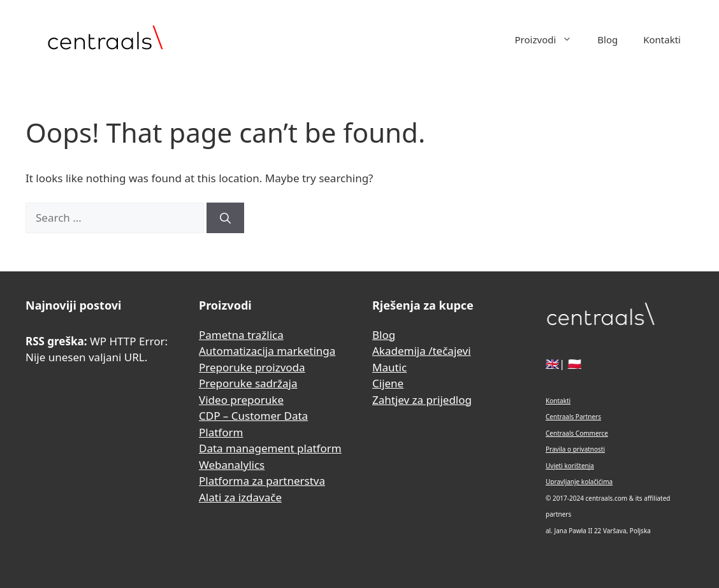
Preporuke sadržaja (248, 383)
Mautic (389, 367)
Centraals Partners (573, 417)
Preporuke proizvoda (252, 367)
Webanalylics (232, 465)
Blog (607, 39)
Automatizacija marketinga (267, 351)
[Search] (225, 218)
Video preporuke (241, 400)
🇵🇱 (575, 363)
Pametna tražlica (241, 335)
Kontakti (662, 39)
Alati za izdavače (240, 497)
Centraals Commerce (577, 433)
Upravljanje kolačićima (579, 482)
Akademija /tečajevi (422, 351)
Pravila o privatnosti (575, 449)
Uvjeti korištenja (570, 466)
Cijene (388, 383)
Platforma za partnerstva (262, 481)
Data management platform (270, 448)
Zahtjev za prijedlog (422, 400)
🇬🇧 (552, 363)
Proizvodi (550, 39)
